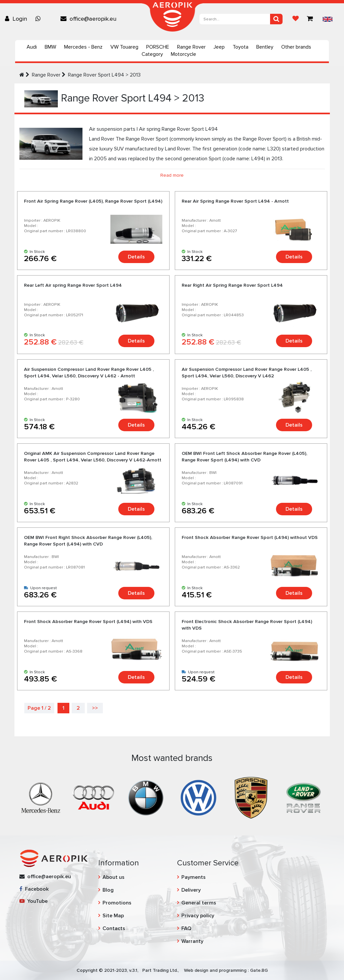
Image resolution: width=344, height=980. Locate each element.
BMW (50, 47)
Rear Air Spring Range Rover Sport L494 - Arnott (235, 201)
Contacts (114, 928)
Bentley (265, 47)
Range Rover (191, 47)
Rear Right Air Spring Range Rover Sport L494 (232, 285)
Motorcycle (183, 54)
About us (114, 877)
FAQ (186, 928)
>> (95, 708)
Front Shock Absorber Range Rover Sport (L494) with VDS (88, 622)
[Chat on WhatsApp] (40, 19)
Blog (108, 890)
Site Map (113, 916)
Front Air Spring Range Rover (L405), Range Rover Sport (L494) (93, 201)
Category (152, 54)
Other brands (296, 47)
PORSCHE (158, 47)
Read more (172, 175)
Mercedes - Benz (83, 47)
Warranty (192, 941)
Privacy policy (198, 916)
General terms (199, 903)
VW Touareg (124, 47)
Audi (32, 47)
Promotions (117, 903)
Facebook (34, 889)
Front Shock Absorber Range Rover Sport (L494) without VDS (250, 537)
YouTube (34, 901)
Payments (194, 877)
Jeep (219, 47)
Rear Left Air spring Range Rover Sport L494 (73, 285)
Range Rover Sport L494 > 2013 (104, 75)
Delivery (191, 890)
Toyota (241, 47)
